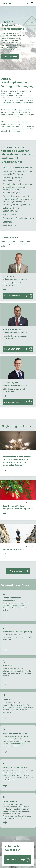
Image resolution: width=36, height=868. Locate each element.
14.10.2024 (29, 453)
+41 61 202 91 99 (9, 338)
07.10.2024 (29, 503)
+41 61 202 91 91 (9, 285)
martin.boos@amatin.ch (12, 283)
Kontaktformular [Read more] (12, 860)
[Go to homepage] (7, 3)
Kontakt (8, 57)
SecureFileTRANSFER (12, 296)
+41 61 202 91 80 (9, 391)
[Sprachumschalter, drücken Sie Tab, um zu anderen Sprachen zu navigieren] (28, 3)
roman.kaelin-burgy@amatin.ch (15, 336)
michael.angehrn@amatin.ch (14, 389)
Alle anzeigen (16, 571)
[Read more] (15, 616)
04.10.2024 (29, 546)
